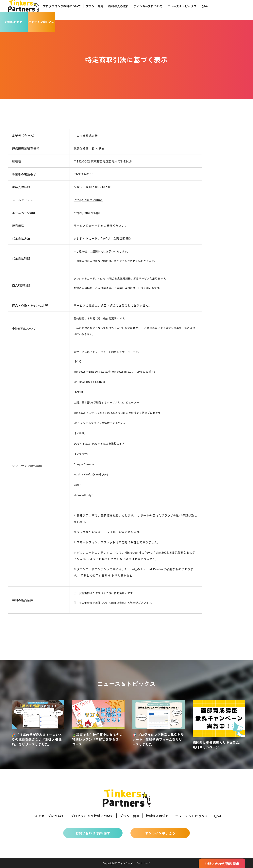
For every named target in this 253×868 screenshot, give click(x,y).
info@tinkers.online (88, 200)
